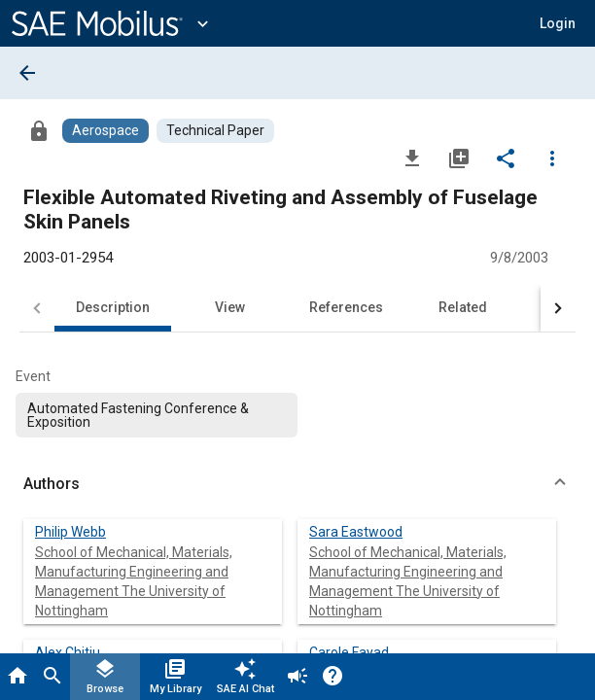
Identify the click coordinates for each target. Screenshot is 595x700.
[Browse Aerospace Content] (105, 131)
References (346, 307)
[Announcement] (297, 677)
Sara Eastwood (356, 532)
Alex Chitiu (68, 652)
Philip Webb (70, 532)
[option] (157, 415)
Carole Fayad (349, 652)
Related (463, 307)
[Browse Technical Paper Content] (215, 131)
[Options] (552, 157)
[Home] (17, 677)
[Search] (52, 677)
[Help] (332, 677)
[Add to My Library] (459, 157)
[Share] (506, 157)
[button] (558, 23)
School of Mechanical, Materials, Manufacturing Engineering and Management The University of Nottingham (134, 581)
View (230, 307)
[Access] (39, 130)
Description (113, 307)
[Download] (412, 157)
